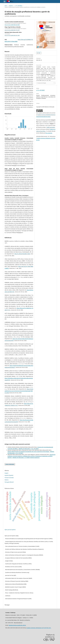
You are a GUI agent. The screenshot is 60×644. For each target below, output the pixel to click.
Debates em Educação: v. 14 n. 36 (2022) (29, 449)
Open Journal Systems (10, 530)
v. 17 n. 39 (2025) (18, 6)
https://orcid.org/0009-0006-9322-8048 (12, 25)
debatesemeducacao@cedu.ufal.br (17, 625)
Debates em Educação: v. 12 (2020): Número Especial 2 (26, 458)
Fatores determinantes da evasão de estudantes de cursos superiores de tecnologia (29, 452)
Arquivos (11, 6)
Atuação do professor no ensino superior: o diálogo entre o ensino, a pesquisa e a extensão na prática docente (31, 456)
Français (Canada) (9, 478)
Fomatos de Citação (42, 83)
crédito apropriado (51, 127)
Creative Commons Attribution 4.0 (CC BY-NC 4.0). (39, 628)
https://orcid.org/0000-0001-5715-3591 (12, 30)
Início (6, 6)
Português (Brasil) (9, 482)
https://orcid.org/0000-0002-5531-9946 (12, 35)
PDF (39, 53)
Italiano (7, 480)
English (6, 473)
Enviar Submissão (10, 464)
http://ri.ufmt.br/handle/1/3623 (22, 254)
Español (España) (9, 475)
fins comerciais (49, 133)
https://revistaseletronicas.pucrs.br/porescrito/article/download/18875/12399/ (19, 391)
